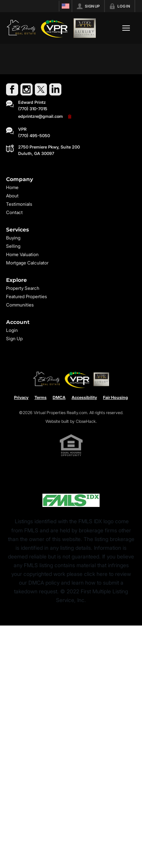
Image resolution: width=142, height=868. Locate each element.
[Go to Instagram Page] (27, 89)
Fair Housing (115, 397)
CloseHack (86, 421)
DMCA (59, 397)
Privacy (21, 397)
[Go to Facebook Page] (12, 89)
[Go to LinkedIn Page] (55, 89)
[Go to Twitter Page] (41, 89)
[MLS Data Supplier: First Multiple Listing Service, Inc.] (71, 500)
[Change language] (66, 6)
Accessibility (84, 397)
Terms (41, 397)
